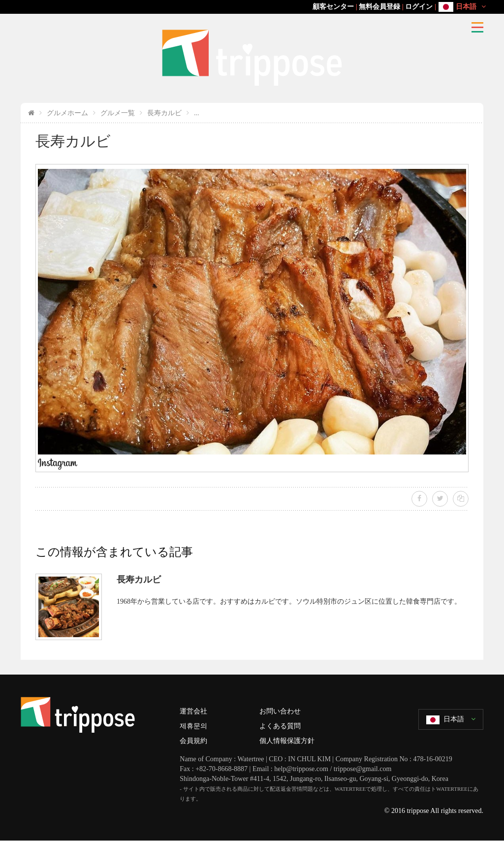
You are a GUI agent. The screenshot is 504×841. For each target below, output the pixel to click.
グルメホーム (67, 113)
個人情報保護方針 (287, 741)
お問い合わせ (280, 711)
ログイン (419, 7)
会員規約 (193, 741)
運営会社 (193, 711)
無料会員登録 (379, 7)
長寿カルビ (164, 113)
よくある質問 (280, 726)
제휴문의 (193, 726)
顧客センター (333, 7)
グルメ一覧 (118, 113)
